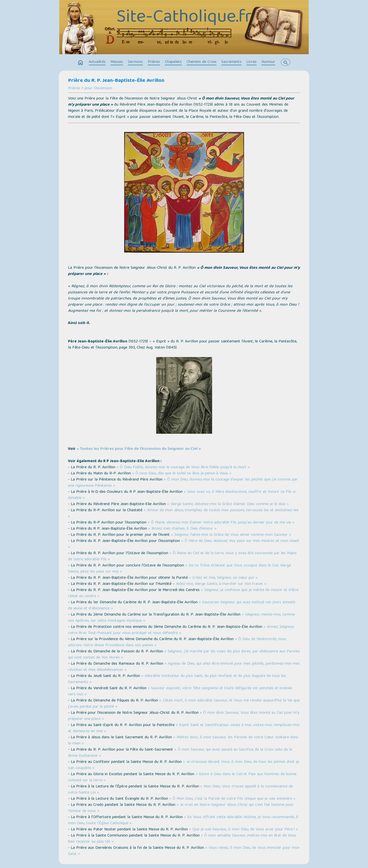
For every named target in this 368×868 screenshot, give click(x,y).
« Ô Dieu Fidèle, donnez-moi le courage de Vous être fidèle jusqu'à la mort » (183, 468)
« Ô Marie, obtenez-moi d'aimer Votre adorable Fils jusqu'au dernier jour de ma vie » (221, 523)
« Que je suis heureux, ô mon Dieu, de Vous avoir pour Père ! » (244, 830)
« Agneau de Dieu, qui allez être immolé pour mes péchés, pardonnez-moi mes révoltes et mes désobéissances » (184, 667)
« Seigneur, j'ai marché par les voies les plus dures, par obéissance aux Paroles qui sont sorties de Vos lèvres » (184, 655)
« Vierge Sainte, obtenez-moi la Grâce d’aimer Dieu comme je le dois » (228, 504)
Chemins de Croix (202, 62)
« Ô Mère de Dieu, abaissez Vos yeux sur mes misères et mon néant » (184, 544)
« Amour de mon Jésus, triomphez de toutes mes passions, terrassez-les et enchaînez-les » (183, 514)
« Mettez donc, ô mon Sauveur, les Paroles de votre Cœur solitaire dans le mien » (183, 741)
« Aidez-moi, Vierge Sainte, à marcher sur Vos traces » (220, 584)
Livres (251, 62)
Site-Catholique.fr (184, 18)
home (80, 63)
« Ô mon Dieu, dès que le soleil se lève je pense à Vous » (182, 474)
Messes (117, 62)
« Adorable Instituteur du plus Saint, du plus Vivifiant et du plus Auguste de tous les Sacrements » (177, 679)
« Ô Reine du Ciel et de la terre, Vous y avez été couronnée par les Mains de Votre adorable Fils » (182, 557)
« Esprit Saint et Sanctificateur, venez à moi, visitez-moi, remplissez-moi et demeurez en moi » (184, 728)
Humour (268, 62)
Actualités (97, 62)
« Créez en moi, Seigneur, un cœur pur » (223, 578)
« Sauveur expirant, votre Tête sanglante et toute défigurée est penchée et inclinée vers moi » (180, 692)
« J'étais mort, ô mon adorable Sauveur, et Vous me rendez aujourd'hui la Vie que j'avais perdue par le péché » (184, 704)
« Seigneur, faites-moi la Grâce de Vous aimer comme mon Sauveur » (231, 535)
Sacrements (231, 62)
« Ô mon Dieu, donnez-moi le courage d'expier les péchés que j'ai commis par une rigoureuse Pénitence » (183, 483)
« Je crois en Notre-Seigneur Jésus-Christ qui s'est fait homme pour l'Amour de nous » (181, 808)
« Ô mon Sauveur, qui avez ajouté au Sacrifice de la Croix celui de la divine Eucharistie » (180, 753)
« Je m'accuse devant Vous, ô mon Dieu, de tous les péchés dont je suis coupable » (183, 765)
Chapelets (173, 62)
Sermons (135, 62)
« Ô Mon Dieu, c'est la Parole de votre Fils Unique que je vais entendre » (232, 799)
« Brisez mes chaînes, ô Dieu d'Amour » (182, 529)
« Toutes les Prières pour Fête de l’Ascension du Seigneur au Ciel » (139, 449)
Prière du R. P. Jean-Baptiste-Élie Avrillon (116, 81)
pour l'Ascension (98, 88)
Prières (154, 62)
